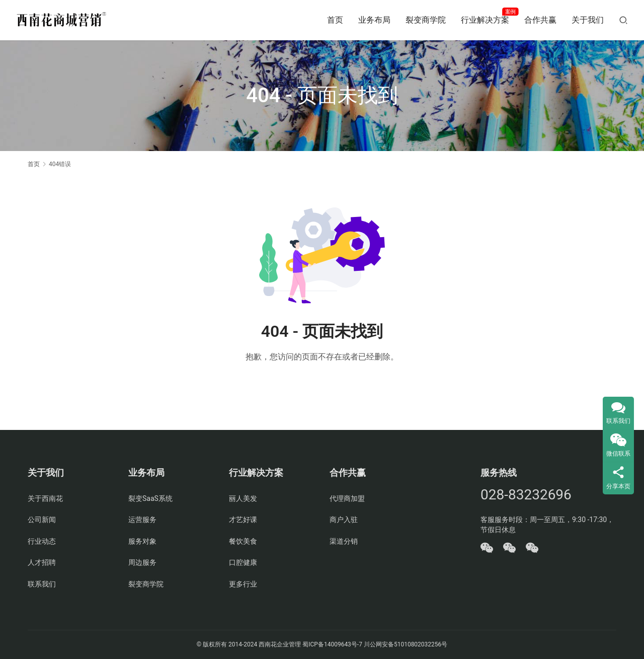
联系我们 (42, 584)
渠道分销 (344, 541)
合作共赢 (540, 20)
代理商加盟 (347, 498)
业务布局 (374, 20)
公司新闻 (42, 520)
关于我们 (588, 20)
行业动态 (42, 541)
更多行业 (243, 584)
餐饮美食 (243, 541)
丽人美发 (243, 498)
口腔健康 (243, 562)
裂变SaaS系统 (150, 498)
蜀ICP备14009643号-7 (333, 644)
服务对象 (142, 541)
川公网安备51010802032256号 (406, 644)
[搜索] (623, 20)
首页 (335, 20)
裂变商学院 (426, 20)
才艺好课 (243, 520)
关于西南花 (45, 498)
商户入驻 (344, 520)
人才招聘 (42, 562)
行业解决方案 (485, 20)
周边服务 (142, 562)
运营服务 (142, 520)
